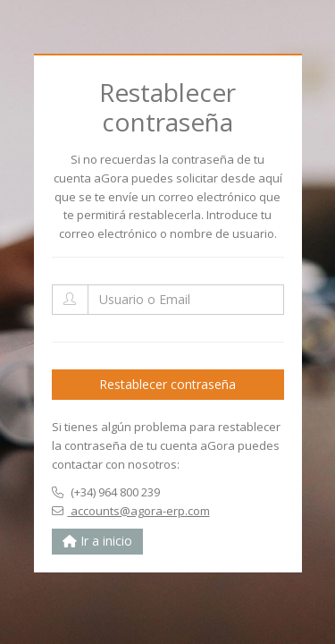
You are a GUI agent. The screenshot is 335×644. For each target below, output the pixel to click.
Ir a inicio (97, 541)
